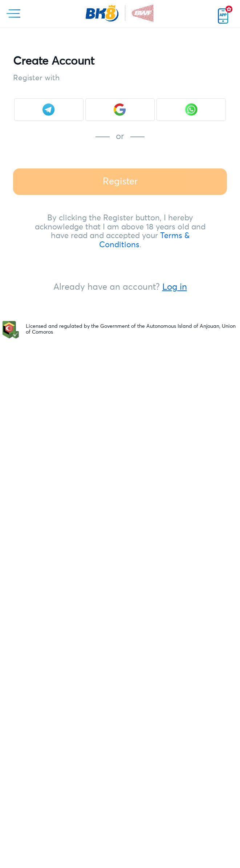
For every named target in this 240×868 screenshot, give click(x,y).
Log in (175, 287)
